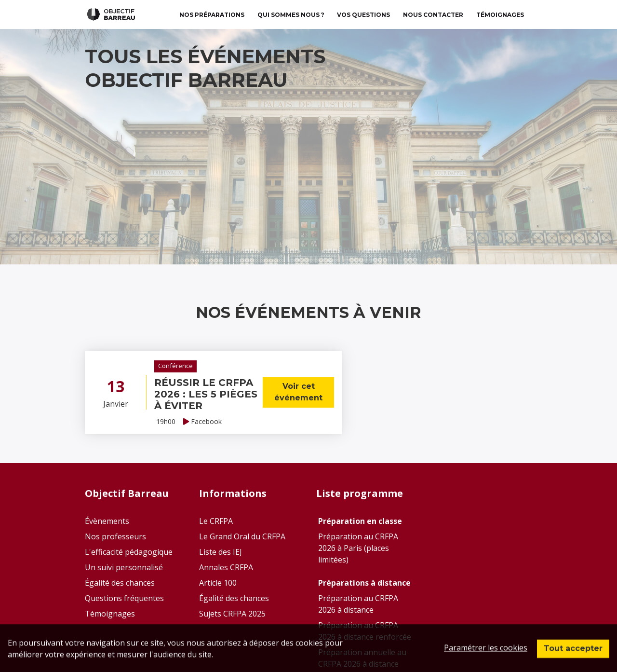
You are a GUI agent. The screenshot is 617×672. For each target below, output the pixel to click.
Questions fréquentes (124, 598)
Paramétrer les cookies (486, 655)
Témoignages (110, 614)
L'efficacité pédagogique (129, 552)
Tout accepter (573, 656)
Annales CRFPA (226, 567)
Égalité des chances (120, 583)
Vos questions (363, 15)
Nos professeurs (115, 536)
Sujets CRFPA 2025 (232, 614)
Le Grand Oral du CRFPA (242, 536)
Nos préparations (212, 15)
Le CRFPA (216, 521)
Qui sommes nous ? (291, 15)
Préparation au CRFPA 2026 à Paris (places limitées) (358, 548)
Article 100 (218, 583)
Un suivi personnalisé (124, 567)
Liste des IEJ (221, 552)
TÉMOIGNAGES (500, 15)
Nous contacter (433, 15)
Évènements (107, 521)
